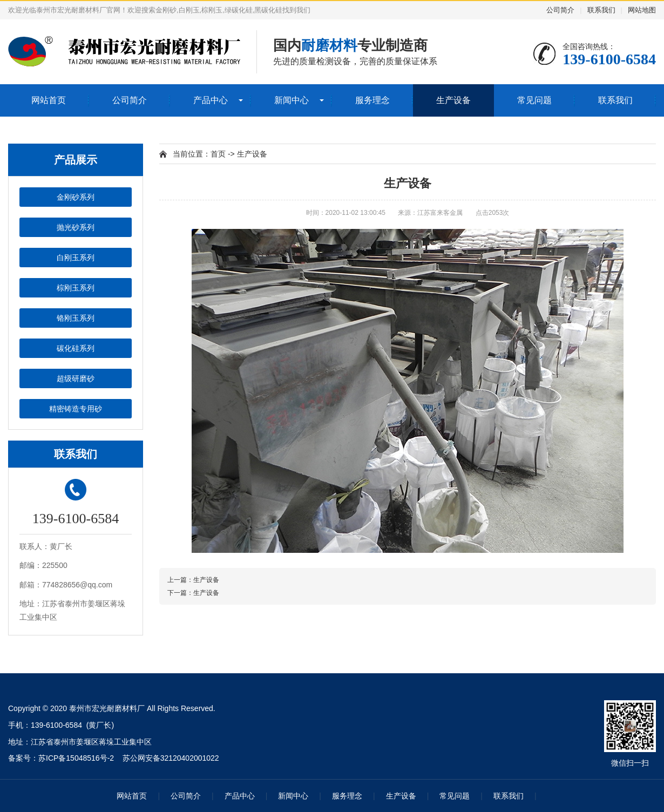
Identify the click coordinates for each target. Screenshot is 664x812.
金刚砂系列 (76, 197)
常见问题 (534, 100)
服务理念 (372, 100)
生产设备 (453, 100)
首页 (218, 154)
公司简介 (560, 10)
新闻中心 (292, 100)
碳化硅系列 (76, 348)
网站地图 (642, 10)
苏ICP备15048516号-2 (76, 758)
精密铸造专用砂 (76, 409)
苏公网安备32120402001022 (171, 758)
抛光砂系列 (76, 227)
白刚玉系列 (76, 258)
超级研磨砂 (76, 378)
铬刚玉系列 (76, 318)
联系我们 (601, 10)
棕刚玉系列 (76, 288)
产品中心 (211, 100)
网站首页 (49, 100)
